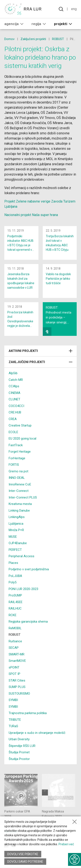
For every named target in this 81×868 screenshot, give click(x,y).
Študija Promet (19, 752)
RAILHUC (15, 608)
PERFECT (15, 550)
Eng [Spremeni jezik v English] (74, 9)
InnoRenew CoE (20, 484)
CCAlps (14, 386)
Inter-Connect (19, 491)
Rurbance (15, 641)
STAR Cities (17, 680)
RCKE (13, 615)
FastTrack (16, 445)
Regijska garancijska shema (28, 622)
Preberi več (66, 844)
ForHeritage (17, 458)
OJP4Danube (18, 543)
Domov (9, 39)
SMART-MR (17, 654)
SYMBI (13, 700)
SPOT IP (14, 674)
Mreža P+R (16, 530)
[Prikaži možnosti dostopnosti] (75, 859)
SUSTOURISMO (19, 694)
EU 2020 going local (22, 439)
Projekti (64, 24)
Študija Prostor (19, 759)
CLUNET (14, 399)
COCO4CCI (16, 406)
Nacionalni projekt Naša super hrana (31, 215)
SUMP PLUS (17, 687)
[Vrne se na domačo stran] (24, 9)
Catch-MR (16, 380)
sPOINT (14, 667)
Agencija (15, 24)
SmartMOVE (17, 661)
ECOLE (13, 432)
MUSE (13, 537)
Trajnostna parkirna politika (28, 713)
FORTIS (14, 465)
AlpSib (13, 373)
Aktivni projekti (40, 351)
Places (13, 563)
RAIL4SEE (16, 602)
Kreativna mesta (20, 504)
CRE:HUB (15, 412)
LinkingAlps (17, 517)
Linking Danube (19, 511)
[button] (22, 24)
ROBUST (58, 39)
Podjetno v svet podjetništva (29, 569)
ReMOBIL (15, 628)
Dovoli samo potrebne (25, 862)
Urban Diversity (19, 739)
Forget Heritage (20, 452)
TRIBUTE (15, 720)
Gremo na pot (18, 471)
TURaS (13, 726)
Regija (40, 24)
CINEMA (14, 393)
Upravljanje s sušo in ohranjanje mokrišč (37, 733)
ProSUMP (15, 595)
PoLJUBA (15, 576)
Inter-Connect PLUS (23, 497)
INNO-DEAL (17, 478)
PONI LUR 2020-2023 (23, 589)
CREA (13, 419)
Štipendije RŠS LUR (22, 746)
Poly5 (13, 582)
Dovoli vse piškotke (23, 854)
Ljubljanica (16, 524)
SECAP (14, 648)
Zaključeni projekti (33, 39)
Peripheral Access (21, 556)
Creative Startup (20, 425)
